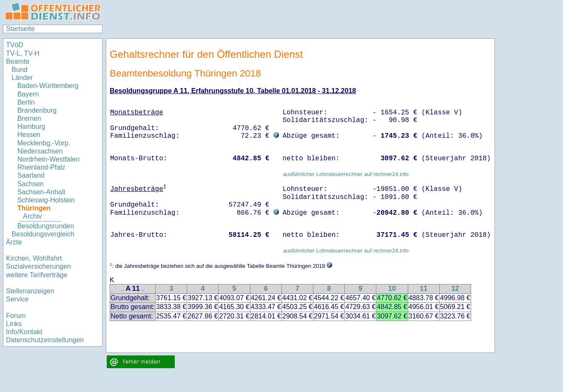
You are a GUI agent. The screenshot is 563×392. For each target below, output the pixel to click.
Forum (16, 316)
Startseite (20, 29)
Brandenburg (37, 110)
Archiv (32, 216)
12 (455, 288)
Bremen (29, 118)
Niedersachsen (40, 151)
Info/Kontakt (24, 332)
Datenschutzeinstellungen (45, 340)
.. (123, 289)
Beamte (18, 61)
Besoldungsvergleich (43, 234)
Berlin (26, 102)
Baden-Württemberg (48, 86)
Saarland (31, 175)
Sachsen (31, 184)
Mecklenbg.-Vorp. (44, 143)
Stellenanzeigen (30, 291)
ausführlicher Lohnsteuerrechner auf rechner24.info (346, 174)
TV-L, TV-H (23, 53)
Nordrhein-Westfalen (48, 159)
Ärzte (14, 242)
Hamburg (31, 126)
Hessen (29, 135)
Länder (22, 78)
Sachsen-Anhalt (41, 192)
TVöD (15, 45)
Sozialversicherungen (38, 266)
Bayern (28, 94)
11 (424, 288)
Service (17, 299)
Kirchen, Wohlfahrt (34, 258)
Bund (19, 70)
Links (14, 324)
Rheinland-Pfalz (41, 167)
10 (392, 288)
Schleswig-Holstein (46, 200)
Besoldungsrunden (46, 226)
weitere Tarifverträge (37, 275)
